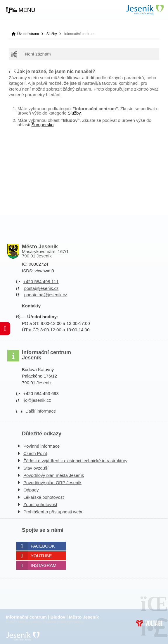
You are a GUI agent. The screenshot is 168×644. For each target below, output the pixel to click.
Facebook (43, 546)
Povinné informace (41, 446)
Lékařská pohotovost (44, 497)
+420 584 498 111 (41, 282)
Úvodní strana (145, 10)
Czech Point (35, 453)
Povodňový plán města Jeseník (54, 475)
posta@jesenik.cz (41, 288)
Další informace (41, 411)
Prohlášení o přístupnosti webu (53, 512)
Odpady (31, 490)
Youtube (41, 556)
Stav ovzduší (36, 468)
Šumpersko (43, 125)
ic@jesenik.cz (38, 400)
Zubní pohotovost (40, 504)
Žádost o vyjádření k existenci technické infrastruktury (75, 461)
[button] (21, 10)
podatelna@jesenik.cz (46, 295)
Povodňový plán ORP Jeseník (52, 483)
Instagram (44, 565)
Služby (52, 34)
